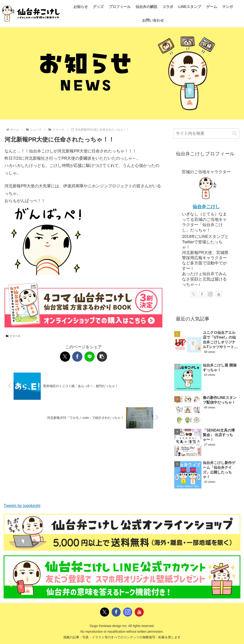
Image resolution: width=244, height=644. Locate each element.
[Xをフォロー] (194, 294)
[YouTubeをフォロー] (219, 294)
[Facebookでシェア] (77, 357)
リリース (13, 336)
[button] (102, 357)
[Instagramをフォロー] (210, 294)
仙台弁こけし (206, 207)
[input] (206, 133)
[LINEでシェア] (90, 357)
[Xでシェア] (65, 357)
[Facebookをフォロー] (202, 294)
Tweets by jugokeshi (22, 506)
